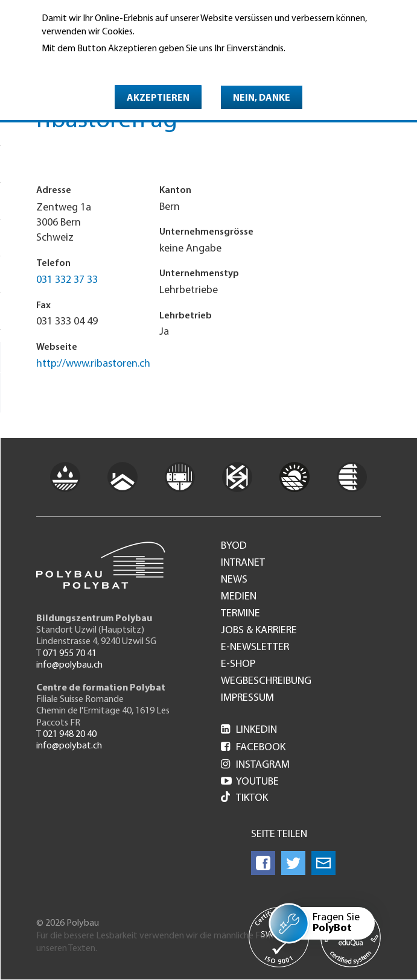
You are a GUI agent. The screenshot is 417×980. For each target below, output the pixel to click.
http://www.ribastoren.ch (93, 364)
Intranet (243, 563)
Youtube (250, 782)
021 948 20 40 (70, 735)
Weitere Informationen (94, 66)
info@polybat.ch (69, 746)
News (234, 580)
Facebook (253, 748)
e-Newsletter (255, 648)
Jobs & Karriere (259, 631)
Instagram (255, 765)
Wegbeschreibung (266, 681)
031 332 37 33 (67, 280)
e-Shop (238, 665)
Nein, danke (262, 98)
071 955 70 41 (70, 654)
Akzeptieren (158, 98)
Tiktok (244, 798)
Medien (239, 597)
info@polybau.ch (69, 665)
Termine (240, 614)
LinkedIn (249, 730)
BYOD (234, 546)
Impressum (247, 698)
